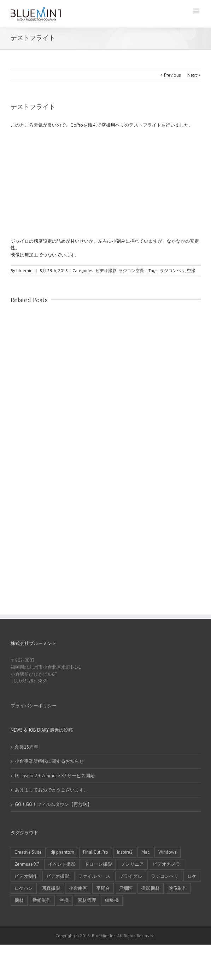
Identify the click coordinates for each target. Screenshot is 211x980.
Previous (172, 75)
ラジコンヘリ (172, 270)
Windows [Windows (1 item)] (168, 852)
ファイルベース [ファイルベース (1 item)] (94, 876)
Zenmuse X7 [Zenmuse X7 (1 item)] (27, 864)
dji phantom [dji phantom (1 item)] (62, 852)
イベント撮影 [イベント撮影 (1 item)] (62, 864)
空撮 (191, 270)
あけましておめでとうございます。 (52, 790)
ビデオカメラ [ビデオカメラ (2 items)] (166, 864)
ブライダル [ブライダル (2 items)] (131, 876)
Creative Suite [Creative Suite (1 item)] (28, 852)
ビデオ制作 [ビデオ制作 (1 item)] (26, 876)
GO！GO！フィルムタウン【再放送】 (53, 804)
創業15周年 (27, 747)
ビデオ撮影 (106, 270)
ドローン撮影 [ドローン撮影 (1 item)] (98, 864)
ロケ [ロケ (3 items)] (192, 876)
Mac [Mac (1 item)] (145, 852)
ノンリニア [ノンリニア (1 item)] (132, 864)
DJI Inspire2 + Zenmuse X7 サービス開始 (55, 776)
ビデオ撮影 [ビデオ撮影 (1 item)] (58, 876)
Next (192, 75)
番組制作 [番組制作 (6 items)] (42, 900)
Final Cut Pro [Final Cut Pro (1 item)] (96, 852)
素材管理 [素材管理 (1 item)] (87, 900)
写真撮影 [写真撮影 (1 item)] (51, 888)
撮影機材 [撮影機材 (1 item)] (151, 888)
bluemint (25, 270)
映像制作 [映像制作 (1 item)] (178, 888)
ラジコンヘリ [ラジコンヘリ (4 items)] (165, 876)
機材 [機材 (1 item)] (19, 900)
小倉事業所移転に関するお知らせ (49, 761)
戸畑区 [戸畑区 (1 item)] (126, 888)
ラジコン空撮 (131, 270)
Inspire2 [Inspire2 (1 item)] (125, 852)
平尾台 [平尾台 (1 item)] (103, 888)
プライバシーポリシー (34, 706)
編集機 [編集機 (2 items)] (112, 900)
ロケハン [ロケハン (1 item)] (24, 888)
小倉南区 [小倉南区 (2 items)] (78, 888)
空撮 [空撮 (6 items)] (64, 900)
